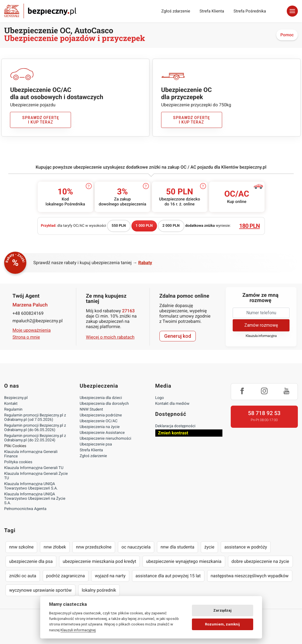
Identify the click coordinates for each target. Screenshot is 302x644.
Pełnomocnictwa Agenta (25, 509)
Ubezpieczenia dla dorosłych (104, 404)
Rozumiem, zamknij (222, 624)
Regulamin (13, 409)
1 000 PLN (144, 226)
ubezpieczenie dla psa (31, 561)
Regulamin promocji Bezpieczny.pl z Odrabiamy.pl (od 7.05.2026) (35, 418)
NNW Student (91, 409)
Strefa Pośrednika (250, 11)
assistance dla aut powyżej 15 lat (168, 576)
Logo (160, 398)
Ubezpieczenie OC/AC (98, 421)
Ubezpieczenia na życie (100, 427)
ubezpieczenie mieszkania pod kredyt (99, 561)
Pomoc (287, 35)
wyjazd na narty (110, 576)
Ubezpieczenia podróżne (101, 415)
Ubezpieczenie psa (96, 444)
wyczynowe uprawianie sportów (40, 590)
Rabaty (145, 263)
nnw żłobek (55, 547)
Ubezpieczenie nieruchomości (105, 439)
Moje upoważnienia (32, 330)
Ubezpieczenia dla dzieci (101, 398)
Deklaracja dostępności (175, 426)
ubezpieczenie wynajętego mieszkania (184, 561)
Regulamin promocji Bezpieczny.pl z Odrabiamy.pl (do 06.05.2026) (35, 428)
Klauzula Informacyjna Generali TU (34, 468)
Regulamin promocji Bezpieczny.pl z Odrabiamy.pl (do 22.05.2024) (35, 438)
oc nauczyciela (136, 547)
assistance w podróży (246, 547)
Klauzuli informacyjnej (78, 630)
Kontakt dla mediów (172, 404)
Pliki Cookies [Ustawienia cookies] (15, 446)
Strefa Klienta (212, 11)
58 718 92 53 (264, 413)
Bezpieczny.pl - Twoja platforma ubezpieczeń (40, 11)
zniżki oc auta (23, 576)
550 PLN (119, 226)
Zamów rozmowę (261, 325)
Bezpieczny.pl (16, 398)
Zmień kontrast (173, 433)
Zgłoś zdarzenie (176, 11)
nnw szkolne (21, 547)
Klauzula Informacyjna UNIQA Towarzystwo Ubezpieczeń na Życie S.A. (35, 499)
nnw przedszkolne (94, 547)
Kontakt (11, 404)
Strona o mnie (26, 337)
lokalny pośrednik (99, 590)
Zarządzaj (222, 610)
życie (209, 547)
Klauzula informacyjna (261, 336)
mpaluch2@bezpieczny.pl (38, 321)
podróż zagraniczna (66, 576)
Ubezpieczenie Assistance (102, 433)
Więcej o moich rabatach (110, 337)
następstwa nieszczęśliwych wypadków (250, 576)
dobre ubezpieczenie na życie (260, 561)
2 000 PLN (171, 226)
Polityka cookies (18, 462)
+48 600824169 (28, 313)
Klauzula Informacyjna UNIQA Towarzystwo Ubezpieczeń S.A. (31, 486)
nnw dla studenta (177, 547)
